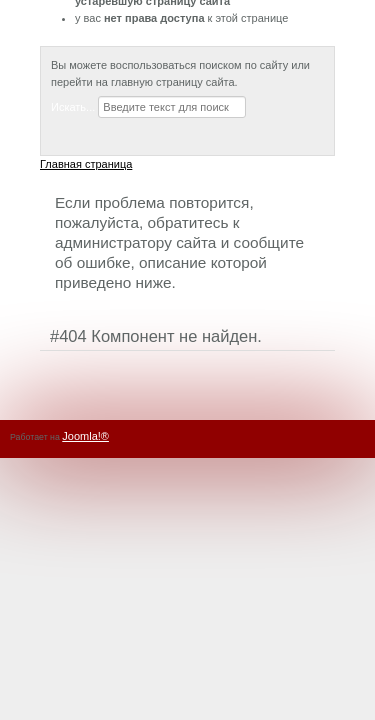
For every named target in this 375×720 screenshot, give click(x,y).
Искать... (73, 107)
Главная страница (86, 164)
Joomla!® (85, 436)
